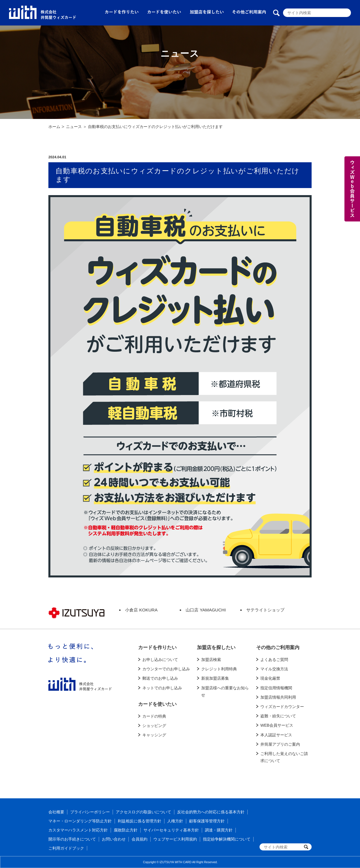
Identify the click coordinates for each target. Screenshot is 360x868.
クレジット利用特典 (219, 669)
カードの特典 (154, 716)
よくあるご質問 (274, 660)
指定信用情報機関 (276, 688)
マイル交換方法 (274, 669)
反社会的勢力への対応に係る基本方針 (211, 812)
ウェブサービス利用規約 (175, 839)
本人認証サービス (276, 735)
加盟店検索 (211, 660)
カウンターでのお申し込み (166, 669)
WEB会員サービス (277, 725)
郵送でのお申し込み (160, 678)
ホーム (54, 127)
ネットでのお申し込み (162, 688)
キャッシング (154, 735)
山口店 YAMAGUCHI (206, 610)
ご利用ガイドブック (66, 848)
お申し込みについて (160, 660)
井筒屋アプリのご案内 (280, 744)
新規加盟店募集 (215, 678)
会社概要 (56, 812)
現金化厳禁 (270, 678)
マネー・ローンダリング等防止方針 (80, 821)
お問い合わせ (114, 839)
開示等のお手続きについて (72, 839)
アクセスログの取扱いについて (143, 812)
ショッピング (154, 726)
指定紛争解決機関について (227, 839)
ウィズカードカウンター (282, 707)
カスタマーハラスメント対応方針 (78, 830)
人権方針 (175, 821)
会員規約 (140, 839)
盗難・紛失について (278, 716)
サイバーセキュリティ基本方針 (171, 830)
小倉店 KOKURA (141, 610)
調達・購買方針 (219, 830)
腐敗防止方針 (126, 830)
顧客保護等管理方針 (207, 821)
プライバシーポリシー (90, 812)
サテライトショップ (265, 610)
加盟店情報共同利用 (278, 697)
